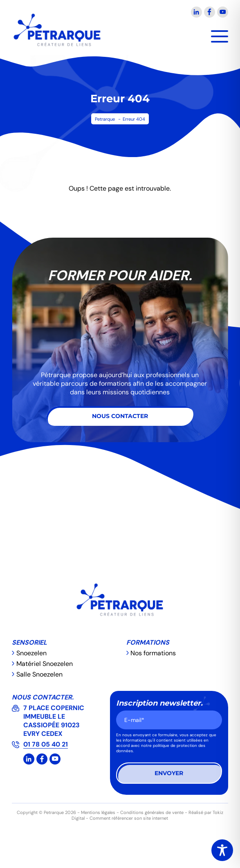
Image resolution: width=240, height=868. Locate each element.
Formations (148, 642)
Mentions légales (98, 812)
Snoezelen (31, 653)
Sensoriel (29, 642)
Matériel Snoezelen (45, 664)
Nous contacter (120, 416)
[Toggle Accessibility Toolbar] (222, 850)
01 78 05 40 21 (46, 744)
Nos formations (153, 653)
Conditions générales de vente (152, 812)
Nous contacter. (43, 697)
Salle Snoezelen (39, 674)
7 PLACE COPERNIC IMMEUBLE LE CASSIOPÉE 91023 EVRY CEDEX (55, 721)
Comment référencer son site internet (129, 818)
